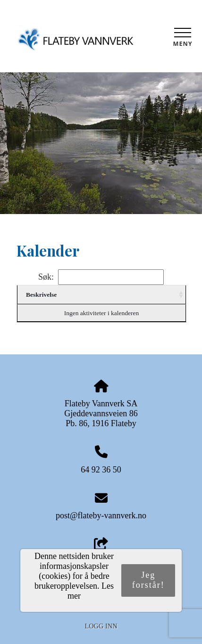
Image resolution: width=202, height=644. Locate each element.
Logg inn (101, 626)
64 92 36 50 (101, 470)
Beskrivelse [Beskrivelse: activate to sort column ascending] (41, 295)
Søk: (101, 277)
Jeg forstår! (148, 580)
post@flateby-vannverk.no (101, 515)
